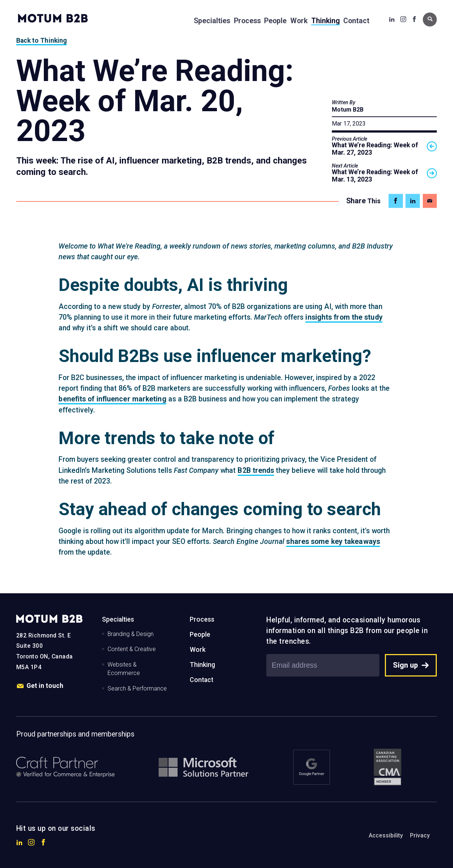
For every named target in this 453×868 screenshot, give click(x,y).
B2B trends (256, 470)
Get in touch (40, 686)
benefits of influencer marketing (112, 399)
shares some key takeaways (333, 542)
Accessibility (386, 835)
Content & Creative (132, 649)
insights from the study (344, 317)
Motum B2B (348, 110)
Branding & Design (131, 634)
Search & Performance (137, 688)
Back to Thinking (42, 41)
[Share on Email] (430, 201)
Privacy (420, 835)
